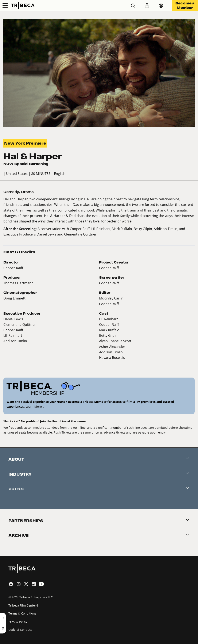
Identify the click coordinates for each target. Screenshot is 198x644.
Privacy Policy (18, 622)
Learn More (35, 406)
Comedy (11, 192)
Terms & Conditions (22, 613)
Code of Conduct (20, 630)
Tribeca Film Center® (24, 605)
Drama (27, 192)
